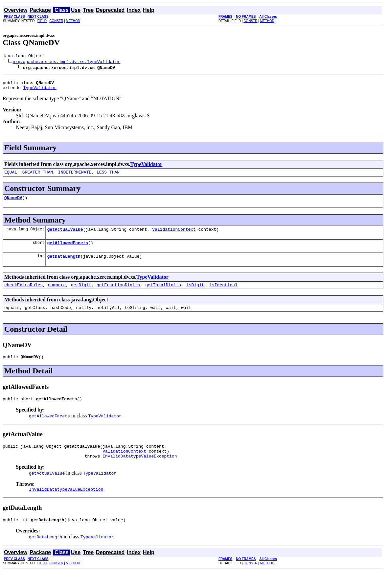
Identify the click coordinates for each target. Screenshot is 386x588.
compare (57, 294)
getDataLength (64, 264)
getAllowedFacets (68, 249)
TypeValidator (40, 90)
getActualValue (65, 235)
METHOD (73, 21)
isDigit (195, 294)
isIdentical (223, 294)
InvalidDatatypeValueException (140, 471)
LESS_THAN (108, 176)
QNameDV (13, 202)
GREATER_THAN (38, 176)
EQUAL (11, 176)
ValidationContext (174, 235)
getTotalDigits (163, 294)
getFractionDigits (118, 294)
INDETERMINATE (75, 176)
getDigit (81, 294)
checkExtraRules (23, 294)
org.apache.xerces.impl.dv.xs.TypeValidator (67, 62)
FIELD (42, 21)
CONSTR (56, 21)
